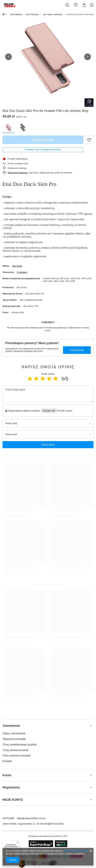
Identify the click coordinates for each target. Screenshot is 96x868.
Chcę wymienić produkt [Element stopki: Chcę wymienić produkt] (16, 756)
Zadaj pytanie (77, 350)
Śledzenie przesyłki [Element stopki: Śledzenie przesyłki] (14, 739)
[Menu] (92, 5)
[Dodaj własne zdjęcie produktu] (64, 411)
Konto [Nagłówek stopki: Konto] (7, 775)
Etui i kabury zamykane (53, 14)
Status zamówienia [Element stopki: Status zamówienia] (14, 733)
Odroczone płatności (18, 173)
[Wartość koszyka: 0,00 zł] (84, 5)
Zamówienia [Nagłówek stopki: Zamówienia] (11, 726)
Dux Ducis (17, 266)
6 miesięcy (22, 272)
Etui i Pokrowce (33, 14)
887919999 (8, 818)
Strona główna (16, 14)
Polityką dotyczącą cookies (76, 851)
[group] (48, 58)
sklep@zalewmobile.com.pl (31, 818)
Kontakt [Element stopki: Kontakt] (7, 761)
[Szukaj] (67, 5)
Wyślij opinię (48, 445)
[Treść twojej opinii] (48, 394)
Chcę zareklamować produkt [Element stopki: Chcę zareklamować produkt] (20, 745)
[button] (8, 57)
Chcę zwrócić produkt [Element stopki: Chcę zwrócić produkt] (15, 750)
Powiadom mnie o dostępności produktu (43, 150)
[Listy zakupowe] (76, 5)
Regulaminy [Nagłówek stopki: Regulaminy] (11, 787)
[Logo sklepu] (10, 5)
